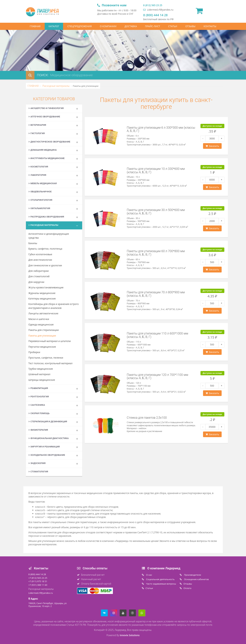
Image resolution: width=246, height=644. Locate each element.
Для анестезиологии (40, 260)
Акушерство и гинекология (46, 108)
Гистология (37, 133)
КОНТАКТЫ (210, 26)
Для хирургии (36, 282)
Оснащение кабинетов (196, 579)
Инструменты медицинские (47, 158)
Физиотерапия (38, 430)
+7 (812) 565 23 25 (38, 578)
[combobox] (94, 75)
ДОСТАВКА (131, 26)
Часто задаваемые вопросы (161, 584)
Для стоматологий (39, 276)
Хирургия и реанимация (44, 447)
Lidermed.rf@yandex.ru (158, 10)
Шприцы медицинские (42, 380)
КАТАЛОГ (54, 26)
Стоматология (38, 472)
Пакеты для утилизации (42, 336)
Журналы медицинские (42, 293)
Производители (192, 575)
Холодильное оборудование (47, 455)
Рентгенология (39, 397)
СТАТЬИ (173, 26)
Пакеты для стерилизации (44, 330)
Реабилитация (38, 388)
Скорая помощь (39, 413)
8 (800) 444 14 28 (155, 15)
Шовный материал (39, 374)
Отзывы (188, 584)
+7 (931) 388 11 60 (38, 585)
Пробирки (34, 352)
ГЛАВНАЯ (35, 26)
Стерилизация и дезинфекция (48, 422)
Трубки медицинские (41, 369)
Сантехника (37, 405)
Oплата (187, 588)
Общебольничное (40, 192)
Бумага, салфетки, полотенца (45, 249)
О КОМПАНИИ (108, 26)
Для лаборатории (39, 271)
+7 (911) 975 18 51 (38, 581)
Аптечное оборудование (44, 117)
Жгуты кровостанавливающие (46, 287)
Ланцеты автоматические (43, 313)
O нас (149, 575)
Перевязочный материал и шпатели (50, 341)
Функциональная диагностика (49, 438)
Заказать (212, 146)
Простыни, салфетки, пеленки (46, 358)
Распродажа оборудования (46, 217)
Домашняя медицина (43, 150)
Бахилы (33, 243)
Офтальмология (39, 208)
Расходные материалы (56, 86)
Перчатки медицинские (42, 347)
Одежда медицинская (41, 324)
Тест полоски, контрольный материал (50, 363)
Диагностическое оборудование (49, 142)
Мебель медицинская (43, 183)
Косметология (38, 167)
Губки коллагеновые (40, 254)
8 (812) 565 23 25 (153, 5)
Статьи (149, 588)
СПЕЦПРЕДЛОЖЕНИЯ (80, 26)
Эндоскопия (37, 463)
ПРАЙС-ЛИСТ (152, 26)
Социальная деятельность (160, 579)
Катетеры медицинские (42, 299)
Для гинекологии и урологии (45, 265)
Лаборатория (37, 175)
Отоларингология (40, 200)
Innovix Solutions (130, 635)
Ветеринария (37, 125)
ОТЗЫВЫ (190, 26)
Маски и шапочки (39, 319)
